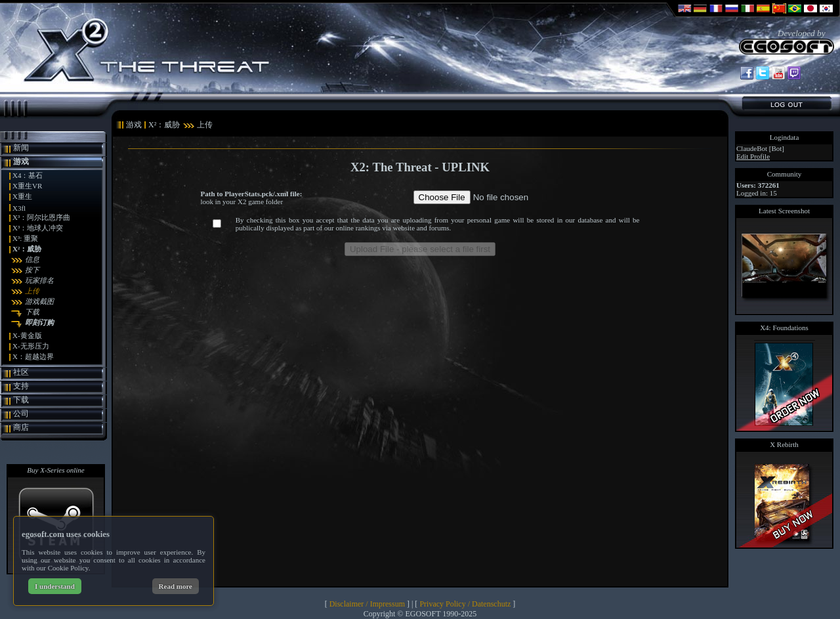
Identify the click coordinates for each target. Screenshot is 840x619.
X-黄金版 (27, 335)
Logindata (785, 137)
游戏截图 (39, 301)
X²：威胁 (27, 249)
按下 (32, 270)
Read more (176, 586)
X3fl (19, 208)
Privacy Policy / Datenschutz (465, 604)
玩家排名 (39, 280)
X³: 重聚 (25, 238)
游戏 (21, 161)
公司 (21, 414)
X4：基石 (28, 175)
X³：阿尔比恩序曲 (41, 217)
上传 (32, 291)
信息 (32, 259)
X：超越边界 (33, 356)
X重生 (22, 196)
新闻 (21, 148)
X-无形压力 (31, 346)
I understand (55, 586)
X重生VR (27, 186)
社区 (21, 372)
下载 (32, 312)
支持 (21, 386)
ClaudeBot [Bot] (760, 148)
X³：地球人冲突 (38, 228)
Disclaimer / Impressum (367, 604)
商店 (21, 427)
